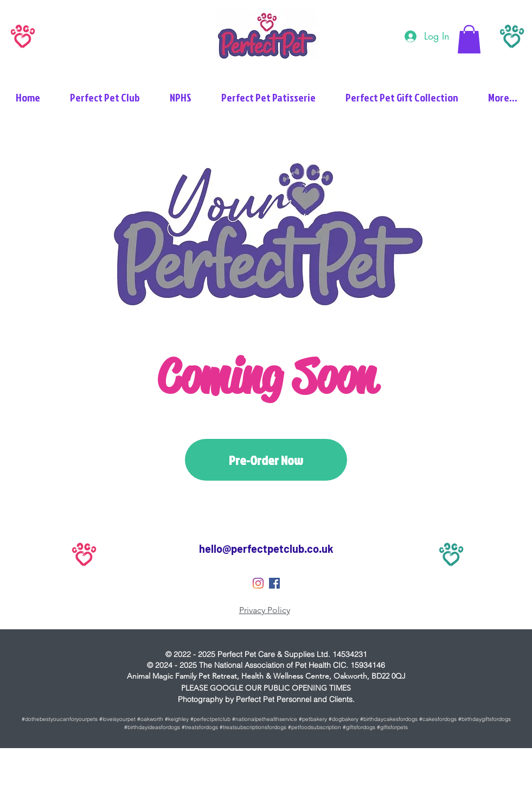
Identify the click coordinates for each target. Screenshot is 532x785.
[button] (469, 39)
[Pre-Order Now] (266, 460)
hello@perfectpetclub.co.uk (266, 548)
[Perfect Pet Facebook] (274, 583)
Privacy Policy (265, 610)
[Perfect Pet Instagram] (258, 583)
